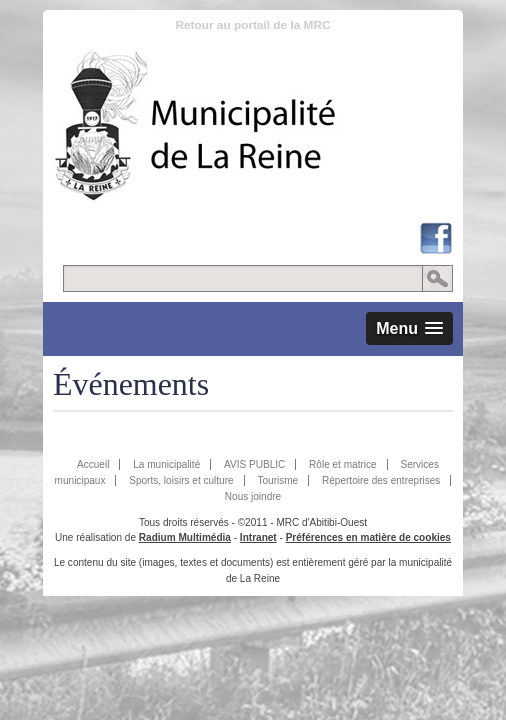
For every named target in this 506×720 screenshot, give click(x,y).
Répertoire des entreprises (381, 480)
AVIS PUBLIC (254, 464)
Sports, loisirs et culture (181, 480)
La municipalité (166, 464)
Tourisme (277, 480)
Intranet (258, 537)
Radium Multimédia (185, 537)
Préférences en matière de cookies (368, 537)
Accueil (93, 464)
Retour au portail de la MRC (252, 25)
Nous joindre (253, 496)
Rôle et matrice (343, 464)
